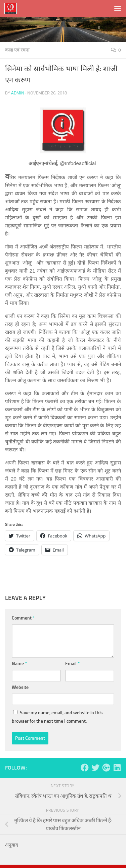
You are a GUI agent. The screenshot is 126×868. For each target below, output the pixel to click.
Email (72, 664)
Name (19, 664)
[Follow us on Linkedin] (117, 768)
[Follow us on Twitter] (95, 768)
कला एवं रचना (17, 50)
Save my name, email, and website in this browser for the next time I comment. (57, 717)
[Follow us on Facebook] (85, 768)
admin (18, 93)
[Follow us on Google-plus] (106, 768)
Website (20, 687)
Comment (23, 618)
